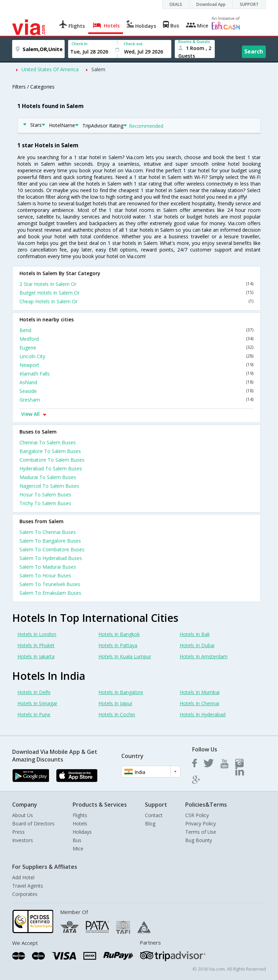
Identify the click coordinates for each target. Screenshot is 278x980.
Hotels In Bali (195, 634)
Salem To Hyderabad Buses (51, 558)
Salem (98, 69)
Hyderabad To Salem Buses (51, 468)
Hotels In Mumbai (200, 692)
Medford (136, 339)
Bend (136, 330)
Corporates (25, 894)
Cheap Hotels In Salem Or (136, 301)
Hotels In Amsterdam (204, 656)
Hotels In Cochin (117, 714)
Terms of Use (201, 832)
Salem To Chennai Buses (48, 532)
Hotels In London (37, 634)
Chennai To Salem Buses (48, 442)
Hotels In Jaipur (115, 703)
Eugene (136, 348)
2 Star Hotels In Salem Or (136, 284)
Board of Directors (33, 823)
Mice (78, 849)
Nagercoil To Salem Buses (49, 486)
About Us (23, 815)
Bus (77, 840)
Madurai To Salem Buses (48, 477)
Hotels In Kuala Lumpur (125, 656)
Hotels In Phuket (36, 645)
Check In (80, 44)
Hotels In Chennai (199, 703)
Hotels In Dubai (197, 645)
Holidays (82, 832)
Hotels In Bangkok (119, 634)
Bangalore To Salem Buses (50, 451)
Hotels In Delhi (34, 692)
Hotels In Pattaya (118, 645)
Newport (136, 365)
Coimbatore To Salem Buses (52, 460)
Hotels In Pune (34, 714)
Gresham (136, 400)
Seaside (136, 391)
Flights (80, 815)
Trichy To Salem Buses (45, 503)
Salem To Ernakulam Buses (50, 593)
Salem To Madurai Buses (48, 567)
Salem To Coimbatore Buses (52, 549)
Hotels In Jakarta (36, 656)
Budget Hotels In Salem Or (136, 293)
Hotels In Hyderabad (203, 714)
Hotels (80, 823)
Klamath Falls (136, 374)
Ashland (136, 382)
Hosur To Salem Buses (45, 495)
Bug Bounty (199, 840)
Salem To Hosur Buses (45, 575)
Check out (133, 44)
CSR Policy (197, 815)
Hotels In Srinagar (37, 703)
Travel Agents (28, 886)
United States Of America (50, 69)
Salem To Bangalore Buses (50, 541)
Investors (23, 840)
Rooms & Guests (194, 42)
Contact (154, 815)
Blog (150, 823)
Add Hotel (23, 877)
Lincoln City (136, 356)
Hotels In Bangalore (121, 692)
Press (18, 832)
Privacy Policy (201, 823)
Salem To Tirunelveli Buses (50, 584)
